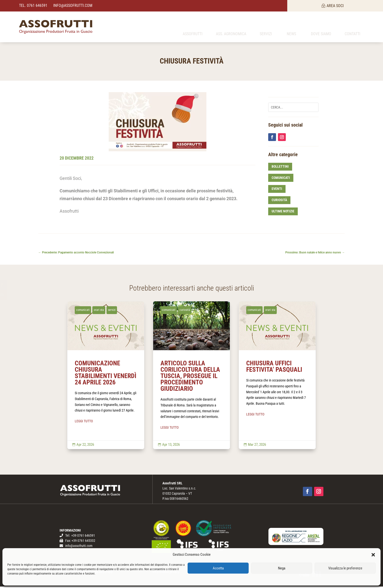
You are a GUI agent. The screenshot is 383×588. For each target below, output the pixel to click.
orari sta (99, 311)
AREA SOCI (335, 6)
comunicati (281, 179)
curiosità (279, 201)
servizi (112, 311)
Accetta (218, 568)
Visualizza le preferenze (345, 568)
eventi (277, 190)
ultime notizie (283, 213)
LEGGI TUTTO (84, 423)
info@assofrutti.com (72, 5)
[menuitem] (193, 27)
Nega (282, 568)
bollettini (280, 168)
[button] (373, 555)
